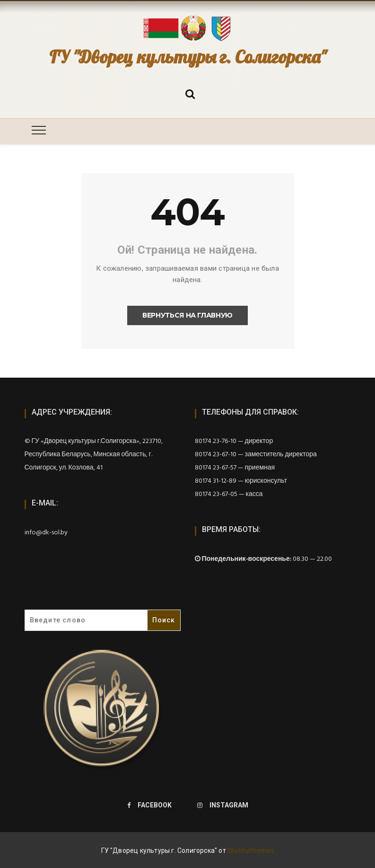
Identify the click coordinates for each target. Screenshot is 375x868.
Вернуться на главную (187, 315)
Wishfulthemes (251, 850)
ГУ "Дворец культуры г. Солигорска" (188, 57)
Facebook (149, 805)
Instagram (223, 805)
